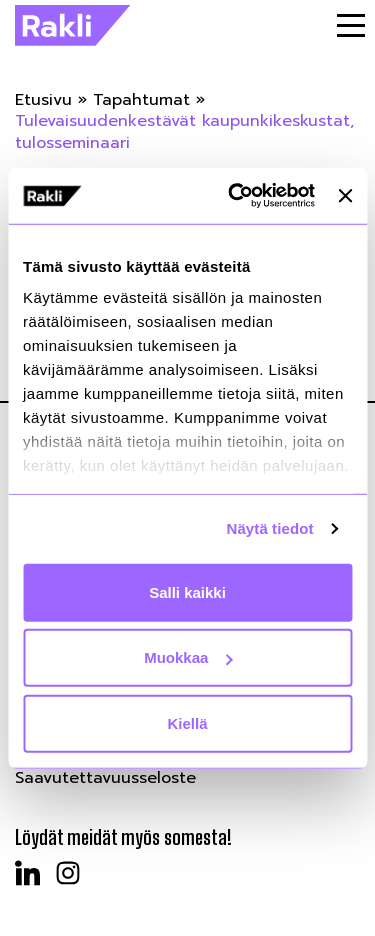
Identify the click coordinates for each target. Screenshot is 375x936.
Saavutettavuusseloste (105, 778)
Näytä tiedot (270, 528)
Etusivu (43, 100)
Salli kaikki (187, 591)
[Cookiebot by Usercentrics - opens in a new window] (235, 196)
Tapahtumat (141, 100)
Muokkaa (188, 657)
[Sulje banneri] (345, 196)
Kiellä (187, 722)
